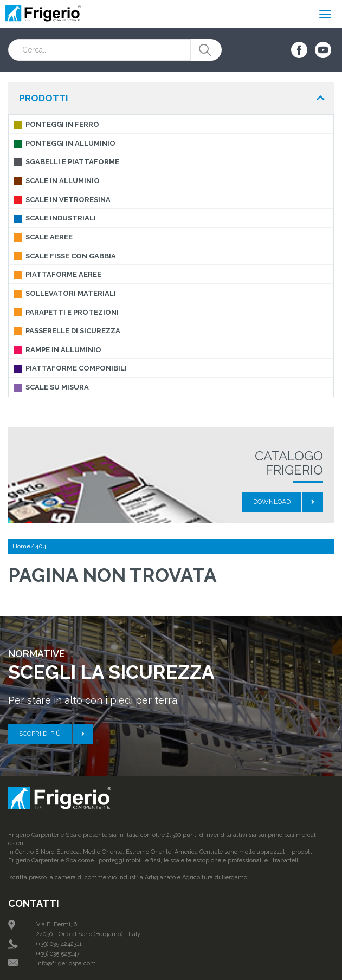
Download (272, 502)
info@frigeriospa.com (66, 963)
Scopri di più (40, 734)
